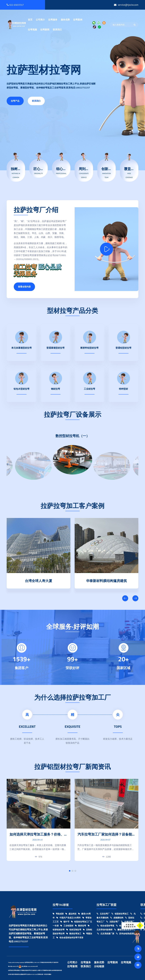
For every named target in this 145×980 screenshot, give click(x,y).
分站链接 (99, 966)
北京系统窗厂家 (106, 934)
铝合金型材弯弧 (106, 926)
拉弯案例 (78, 20)
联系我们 (57, 30)
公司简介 (40, 20)
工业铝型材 (67, 926)
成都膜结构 (117, 918)
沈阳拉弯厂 (113, 922)
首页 (30, 20)
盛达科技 (71, 914)
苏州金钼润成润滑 (126, 934)
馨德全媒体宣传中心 (125, 930)
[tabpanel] (39, 820)
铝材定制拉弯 (74, 930)
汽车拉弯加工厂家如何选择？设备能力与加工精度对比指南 (106, 837)
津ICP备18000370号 (13, 966)
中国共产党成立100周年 (69, 918)
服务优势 (65, 20)
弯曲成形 (58, 914)
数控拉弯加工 (74, 934)
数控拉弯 (81, 926)
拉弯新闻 (45, 30)
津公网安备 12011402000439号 (28, 966)
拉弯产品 (15, 101)
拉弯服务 (53, 20)
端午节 (65, 922)
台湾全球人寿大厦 (106, 580)
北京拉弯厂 (103, 914)
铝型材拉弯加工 (120, 914)
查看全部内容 (24, 287)
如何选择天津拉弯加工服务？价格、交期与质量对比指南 (39, 837)
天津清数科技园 (39, 580)
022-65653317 (15, 5)
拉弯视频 (32, 30)
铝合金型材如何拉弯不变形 (70, 938)
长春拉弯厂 (128, 922)
